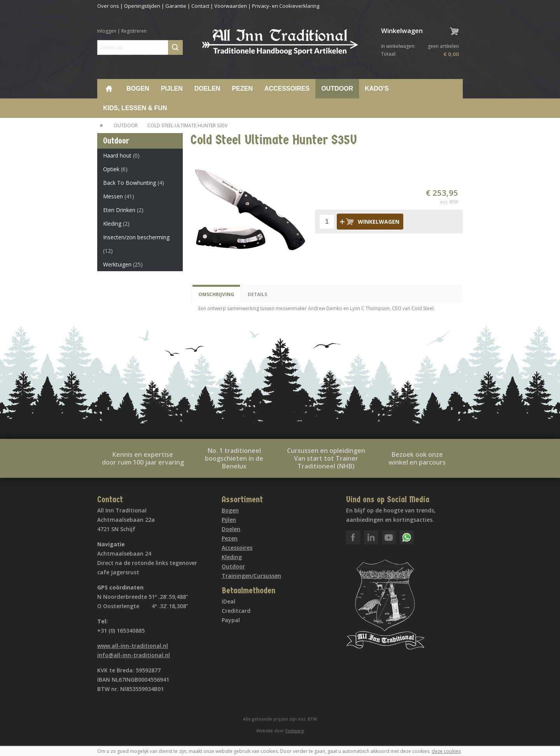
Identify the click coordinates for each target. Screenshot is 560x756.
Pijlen (172, 89)
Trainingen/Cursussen (251, 576)
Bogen (138, 89)
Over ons (108, 6)
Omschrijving (216, 294)
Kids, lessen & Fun (135, 108)
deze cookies (446, 751)
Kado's (377, 89)
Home (109, 89)
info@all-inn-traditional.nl (134, 655)
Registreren (134, 31)
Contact (200, 6)
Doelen (207, 89)
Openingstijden (142, 6)
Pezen (242, 89)
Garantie (176, 6)
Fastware (295, 731)
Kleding (232, 557)
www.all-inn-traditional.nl (133, 646)
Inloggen (107, 31)
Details (257, 294)
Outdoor (337, 89)
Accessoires (287, 89)
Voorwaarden (231, 6)
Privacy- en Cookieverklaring (286, 6)
